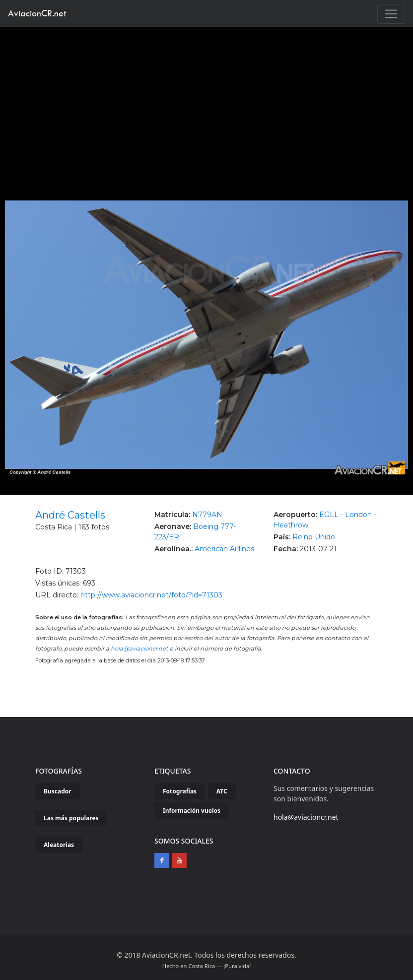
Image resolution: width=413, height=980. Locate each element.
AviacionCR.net (37, 13)
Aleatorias (59, 845)
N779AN (207, 515)
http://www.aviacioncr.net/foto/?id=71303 (151, 595)
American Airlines (224, 549)
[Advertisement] (207, 101)
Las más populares (71, 818)
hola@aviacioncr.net (139, 649)
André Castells (70, 515)
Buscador (58, 791)
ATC (222, 791)
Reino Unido (314, 537)
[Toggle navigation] (391, 14)
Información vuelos (192, 811)
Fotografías (180, 791)
